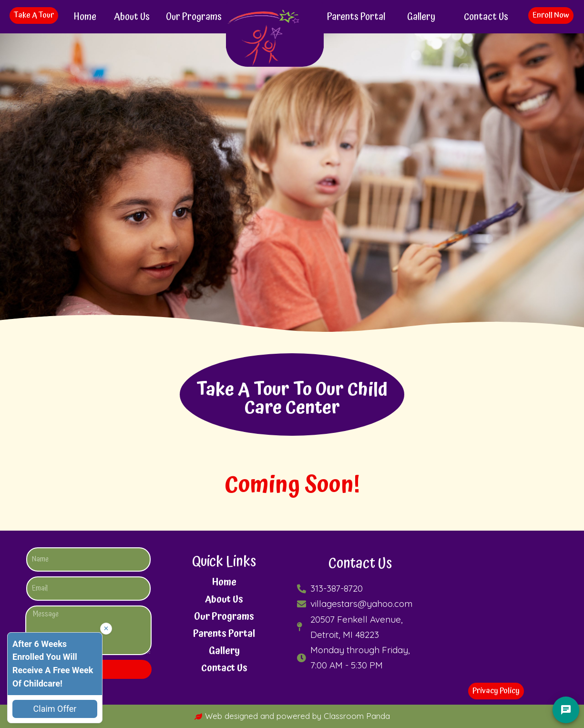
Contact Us (486, 17)
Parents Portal (356, 17)
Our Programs (194, 17)
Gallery (421, 17)
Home (85, 17)
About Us (132, 17)
